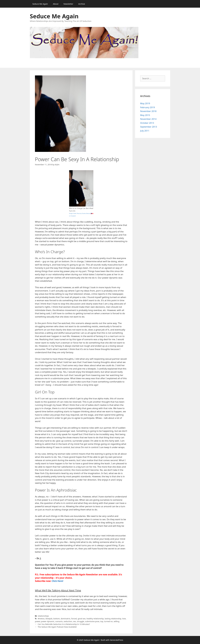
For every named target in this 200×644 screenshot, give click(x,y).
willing (117, 621)
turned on (108, 621)
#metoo (41, 619)
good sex (82, 619)
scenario (59, 621)
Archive (82, 4)
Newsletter (68, 4)
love (124, 619)
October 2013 (147, 123)
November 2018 (148, 111)
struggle (81, 621)
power (37, 621)
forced (74, 619)
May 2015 (145, 115)
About (56, 4)
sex (74, 621)
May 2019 (145, 103)
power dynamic (48, 621)
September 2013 (149, 127)
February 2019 (148, 107)
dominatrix (65, 619)
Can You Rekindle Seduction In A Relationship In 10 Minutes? (64, 624)
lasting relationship (113, 619)
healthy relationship (95, 619)
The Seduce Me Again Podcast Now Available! (57, 627)
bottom (57, 619)
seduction (68, 621)
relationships (43, 616)
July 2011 (145, 131)
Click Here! (58, 581)
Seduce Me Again (40, 4)
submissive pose (92, 621)
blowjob (49, 619)
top (102, 621)
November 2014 (148, 119)
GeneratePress (117, 640)
